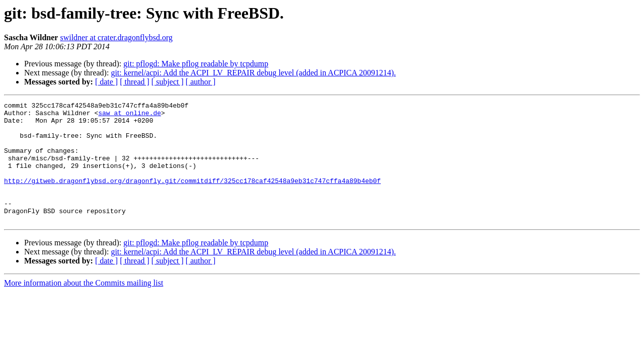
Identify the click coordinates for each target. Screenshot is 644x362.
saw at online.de (130, 116)
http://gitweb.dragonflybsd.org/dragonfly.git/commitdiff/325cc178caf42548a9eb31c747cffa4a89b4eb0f (192, 197)
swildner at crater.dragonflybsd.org (116, 37)
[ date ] (106, 82)
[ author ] (201, 82)
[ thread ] (135, 82)
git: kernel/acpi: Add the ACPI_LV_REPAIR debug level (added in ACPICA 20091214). (253, 73)
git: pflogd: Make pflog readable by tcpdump (196, 64)
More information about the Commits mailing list (84, 307)
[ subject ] (168, 82)
